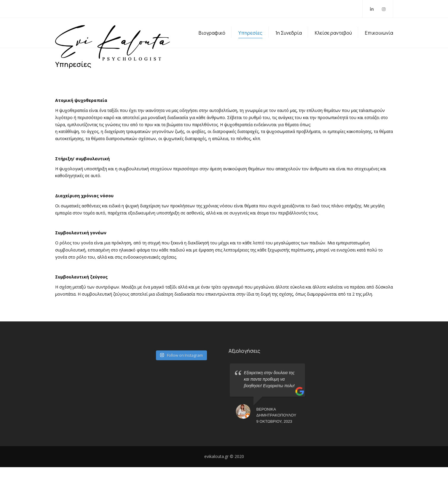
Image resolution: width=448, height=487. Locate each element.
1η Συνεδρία (289, 43)
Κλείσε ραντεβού (333, 43)
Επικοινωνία (379, 43)
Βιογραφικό (212, 43)
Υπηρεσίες (250, 43)
